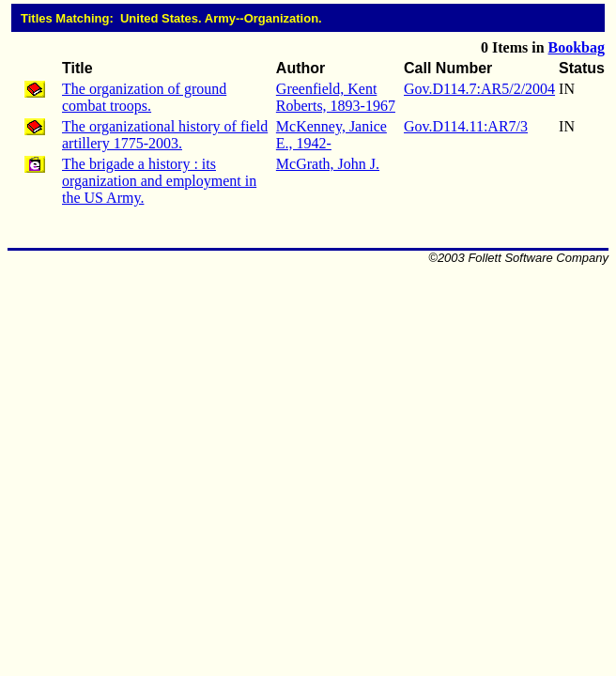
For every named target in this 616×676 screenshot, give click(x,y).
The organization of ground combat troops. (144, 97)
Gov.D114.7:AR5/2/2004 (479, 89)
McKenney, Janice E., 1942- (331, 135)
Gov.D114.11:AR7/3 (466, 126)
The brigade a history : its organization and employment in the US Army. (159, 181)
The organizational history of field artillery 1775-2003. (165, 135)
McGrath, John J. (328, 164)
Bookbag (577, 47)
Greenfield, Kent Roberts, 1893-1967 (336, 97)
